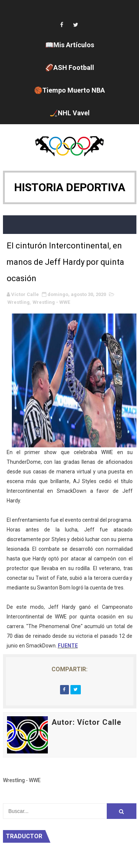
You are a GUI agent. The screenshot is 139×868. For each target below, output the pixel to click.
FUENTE (68, 646)
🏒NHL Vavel (70, 113)
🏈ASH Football (70, 67)
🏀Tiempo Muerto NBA (69, 90)
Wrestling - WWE (51, 302)
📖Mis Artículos (70, 45)
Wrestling (19, 302)
